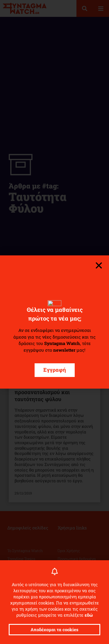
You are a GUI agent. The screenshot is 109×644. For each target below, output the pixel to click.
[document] (54, 322)
